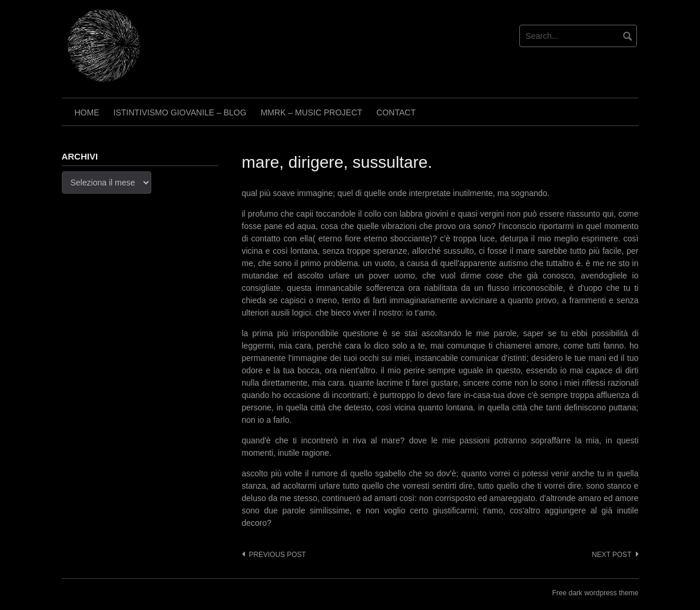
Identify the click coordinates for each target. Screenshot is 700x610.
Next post (611, 555)
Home (87, 112)
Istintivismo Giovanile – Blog (180, 112)
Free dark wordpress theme (596, 593)
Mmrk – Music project (312, 112)
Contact (396, 112)
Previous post (278, 555)
